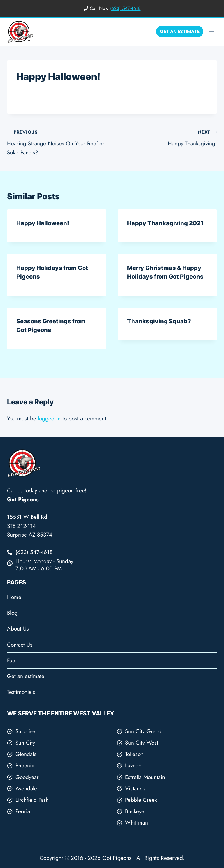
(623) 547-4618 (125, 8)
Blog (12, 613)
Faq (11, 660)
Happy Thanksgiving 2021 (165, 223)
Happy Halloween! (43, 223)
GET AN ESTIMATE (180, 31)
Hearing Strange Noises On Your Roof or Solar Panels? (57, 142)
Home (14, 597)
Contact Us (20, 645)
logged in (49, 419)
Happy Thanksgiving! (167, 137)
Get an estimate (26, 676)
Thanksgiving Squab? (159, 321)
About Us (18, 629)
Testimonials (21, 692)
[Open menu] (212, 31)
